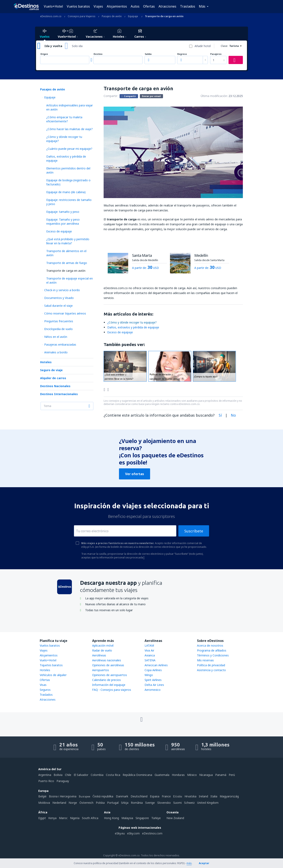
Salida (148, 54)
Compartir (129, 96)
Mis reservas (205, 660)
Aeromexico (153, 690)
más (189, 863)
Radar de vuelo (102, 650)
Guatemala (162, 775)
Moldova (44, 803)
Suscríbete (194, 531)
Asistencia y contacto (211, 670)
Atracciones (167, 6)
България (84, 796)
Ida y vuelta (53, 46)
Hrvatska (190, 796)
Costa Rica (113, 775)
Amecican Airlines (156, 665)
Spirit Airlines (153, 680)
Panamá (221, 775)
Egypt (42, 818)
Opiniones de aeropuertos (110, 675)
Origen (44, 54)
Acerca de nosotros (210, 645)
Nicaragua (206, 775)
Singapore (142, 818)
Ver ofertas (135, 474)
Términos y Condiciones (213, 655)
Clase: (224, 46)
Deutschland (139, 796)
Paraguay (63, 781)
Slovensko (164, 803)
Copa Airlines (153, 670)
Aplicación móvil (103, 645)
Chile (68, 775)
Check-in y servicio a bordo (62, 290)
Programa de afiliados (212, 650)
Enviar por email (151, 96)
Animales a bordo (56, 352)
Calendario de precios (106, 680)
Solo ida (77, 46)
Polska (100, 803)
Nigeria (75, 818)
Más (202, 6)
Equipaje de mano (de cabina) (66, 192)
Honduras (178, 775)
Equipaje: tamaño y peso (63, 212)
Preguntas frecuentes (59, 321)
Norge (73, 803)
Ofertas (149, 6)
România (137, 803)
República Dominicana (137, 775)
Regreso (182, 54)
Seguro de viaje (51, 370)
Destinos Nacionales (55, 386)
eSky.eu (120, 833)
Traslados (188, 6)
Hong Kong (112, 818)
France (166, 796)
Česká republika (103, 796)
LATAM (149, 645)
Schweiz (189, 803)
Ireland (203, 796)
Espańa (155, 796)
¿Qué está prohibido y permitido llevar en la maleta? (68, 241)
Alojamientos (117, 6)
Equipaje (50, 97)
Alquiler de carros (53, 378)
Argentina (45, 775)
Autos (135, 6)
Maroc (63, 818)
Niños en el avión (56, 337)
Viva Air (149, 650)
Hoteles (46, 362)
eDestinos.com (152, 833)
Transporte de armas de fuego (67, 263)
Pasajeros (216, 54)
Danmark (122, 796)
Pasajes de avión (53, 89)
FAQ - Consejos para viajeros (112, 690)
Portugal (113, 803)
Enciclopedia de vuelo (58, 329)
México (192, 775)
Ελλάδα (178, 796)
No (233, 415)
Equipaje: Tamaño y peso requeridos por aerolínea (63, 222)
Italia (214, 796)
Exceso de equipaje (59, 231)
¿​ (132, 322)
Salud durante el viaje (58, 306)
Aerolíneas (99, 655)
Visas (43, 685)
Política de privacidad (211, 665)
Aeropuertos (101, 670)
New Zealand (175, 818)
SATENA (150, 660)
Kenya (52, 818)
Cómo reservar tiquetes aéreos (65, 313)
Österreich (86, 803)
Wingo (149, 675)
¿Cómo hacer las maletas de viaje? (70, 129)
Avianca (150, 655)
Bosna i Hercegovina (63, 796)
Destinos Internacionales (59, 394)
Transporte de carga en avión (66, 271)
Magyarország (229, 796)
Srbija (125, 803)
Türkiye (156, 818)
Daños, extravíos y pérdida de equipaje (133, 327)
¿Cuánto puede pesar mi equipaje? (69, 149)
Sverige (150, 803)
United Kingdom (208, 803)
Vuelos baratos (78, 6)
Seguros (45, 690)
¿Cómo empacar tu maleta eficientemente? (64, 119)
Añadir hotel (203, 46)
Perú (232, 775)
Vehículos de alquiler (53, 675)
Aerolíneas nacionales (107, 660)
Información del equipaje (109, 685)
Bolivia (58, 775)
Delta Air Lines (154, 685)
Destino (98, 54)
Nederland (59, 803)
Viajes (98, 6)
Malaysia (127, 818)
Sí (220, 415)
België (42, 796)
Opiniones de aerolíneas (108, 665)
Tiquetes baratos (51, 665)
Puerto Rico (46, 781)
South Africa (90, 818)
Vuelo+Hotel (53, 6)
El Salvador (81, 775)
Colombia (97, 775)
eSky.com (133, 833)
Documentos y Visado (59, 298)
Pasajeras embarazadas (60, 344)
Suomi (177, 803)
